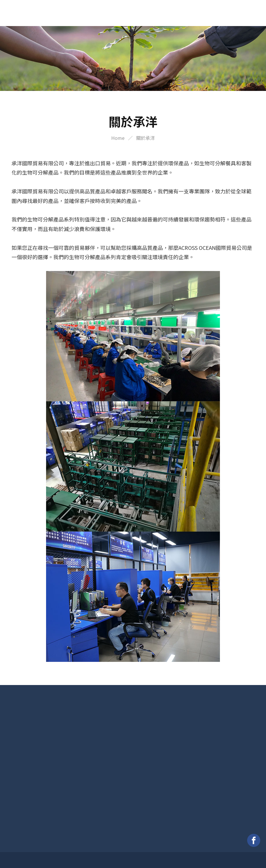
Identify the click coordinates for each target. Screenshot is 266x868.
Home (118, 138)
